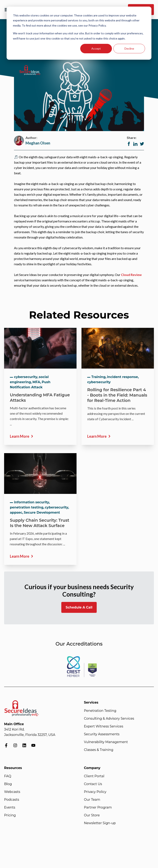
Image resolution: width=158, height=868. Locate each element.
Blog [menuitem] (8, 784)
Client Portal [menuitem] (94, 776)
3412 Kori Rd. (14, 729)
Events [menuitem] (10, 807)
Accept (96, 48)
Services (91, 702)
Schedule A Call (79, 607)
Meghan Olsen (38, 143)
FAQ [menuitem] (8, 776)
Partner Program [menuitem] (98, 807)
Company (92, 768)
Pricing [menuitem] (10, 815)
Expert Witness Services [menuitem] (104, 726)
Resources (13, 768)
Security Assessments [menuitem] (102, 734)
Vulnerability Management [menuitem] (106, 742)
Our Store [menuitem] (92, 815)
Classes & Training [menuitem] (99, 750)
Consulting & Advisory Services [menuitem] (109, 718)
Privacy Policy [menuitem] (95, 792)
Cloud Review (131, 275)
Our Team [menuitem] (92, 800)
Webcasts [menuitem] (12, 792)
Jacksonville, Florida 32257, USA (30, 735)
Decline (129, 48)
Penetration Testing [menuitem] (100, 711)
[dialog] (79, 33)
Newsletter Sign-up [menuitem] (100, 823)
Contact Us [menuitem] (93, 784)
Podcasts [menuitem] (12, 800)
